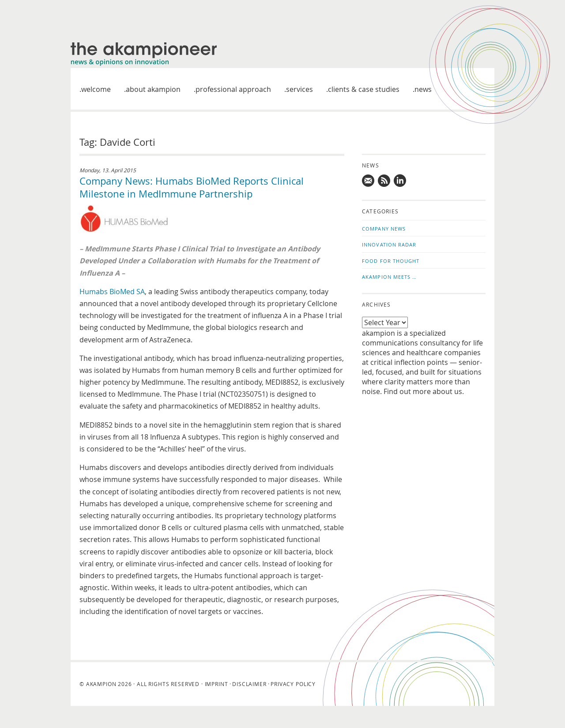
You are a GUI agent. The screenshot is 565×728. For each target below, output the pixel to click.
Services (299, 89)
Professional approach (233, 89)
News (423, 89)
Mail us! (369, 181)
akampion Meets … (390, 277)
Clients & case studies (364, 89)
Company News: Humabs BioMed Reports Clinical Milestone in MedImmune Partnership (192, 187)
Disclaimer (249, 684)
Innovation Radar (389, 245)
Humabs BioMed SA (112, 292)
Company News (384, 229)
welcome (96, 89)
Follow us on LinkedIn (400, 181)
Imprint (217, 684)
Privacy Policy (293, 684)
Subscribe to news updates (384, 181)
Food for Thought (391, 261)
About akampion (153, 89)
